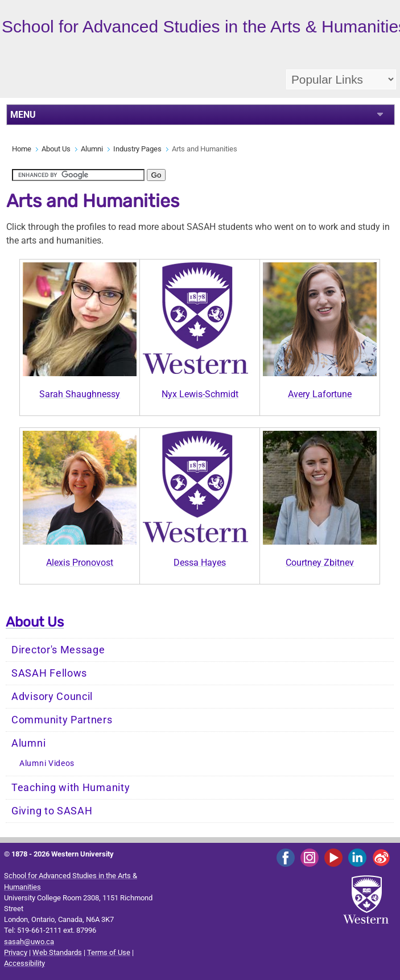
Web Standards (57, 952)
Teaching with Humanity (71, 788)
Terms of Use (109, 952)
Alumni (92, 149)
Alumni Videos (47, 763)
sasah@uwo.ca (29, 942)
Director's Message (58, 650)
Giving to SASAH (52, 811)
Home (22, 149)
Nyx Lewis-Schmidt (200, 394)
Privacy (16, 952)
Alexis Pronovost (80, 563)
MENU (23, 115)
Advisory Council (52, 697)
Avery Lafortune (320, 394)
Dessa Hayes (200, 563)
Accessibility (24, 963)
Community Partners (62, 720)
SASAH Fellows (49, 673)
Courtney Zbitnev (320, 563)
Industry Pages (137, 149)
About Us (56, 149)
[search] (78, 175)
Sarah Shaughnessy (80, 394)
